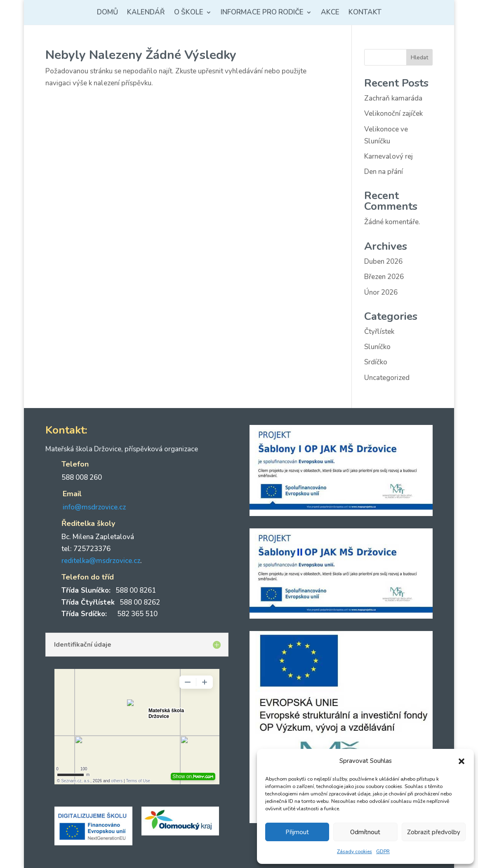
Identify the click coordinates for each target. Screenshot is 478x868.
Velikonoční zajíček (393, 114)
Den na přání (384, 172)
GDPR (383, 852)
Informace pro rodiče (262, 13)
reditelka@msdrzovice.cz (101, 561)
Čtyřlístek (379, 332)
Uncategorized (387, 378)
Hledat (419, 57)
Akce (330, 13)
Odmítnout (365, 832)
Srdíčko (376, 362)
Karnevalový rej (389, 156)
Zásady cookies (354, 852)
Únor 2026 (381, 292)
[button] (462, 761)
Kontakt (365, 13)
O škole (189, 13)
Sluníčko (377, 347)
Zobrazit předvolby (434, 832)
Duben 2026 (383, 262)
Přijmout (297, 832)
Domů (107, 13)
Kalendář (146, 13)
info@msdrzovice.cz (94, 507)
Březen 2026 (384, 277)
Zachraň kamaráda (393, 98)
